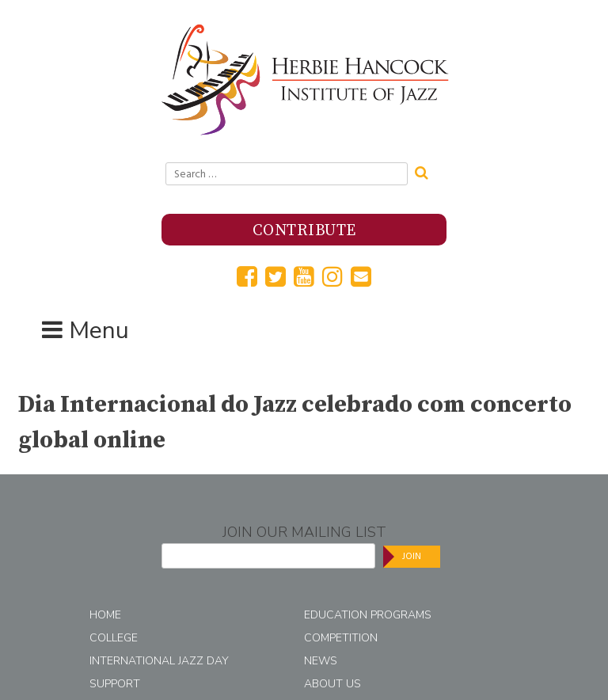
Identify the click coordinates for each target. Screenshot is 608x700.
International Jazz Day (159, 661)
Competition (341, 638)
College (114, 638)
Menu (99, 331)
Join (412, 556)
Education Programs (368, 615)
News (321, 661)
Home (105, 615)
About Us (332, 684)
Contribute (304, 231)
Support (115, 684)
